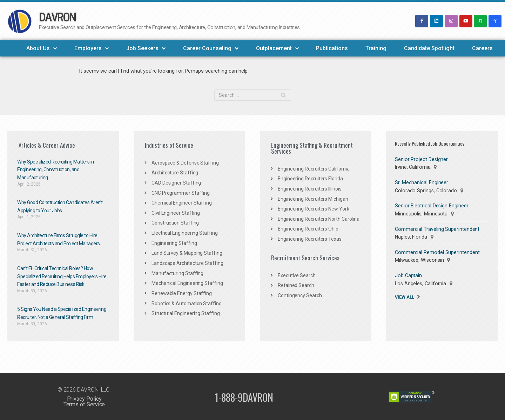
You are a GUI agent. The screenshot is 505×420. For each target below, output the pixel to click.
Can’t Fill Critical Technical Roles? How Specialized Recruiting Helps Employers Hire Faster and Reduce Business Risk (62, 276)
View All (405, 296)
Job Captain (408, 274)
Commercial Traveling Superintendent (437, 228)
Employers (92, 48)
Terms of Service (84, 403)
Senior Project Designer (421, 159)
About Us (42, 48)
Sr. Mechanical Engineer (421, 182)
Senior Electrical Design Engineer (431, 205)
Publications (332, 48)
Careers (482, 48)
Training (376, 48)
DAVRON (57, 17)
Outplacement (277, 48)
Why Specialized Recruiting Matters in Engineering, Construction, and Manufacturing (56, 169)
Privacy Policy (84, 398)
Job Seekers (146, 48)
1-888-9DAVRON (244, 396)
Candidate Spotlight (429, 48)
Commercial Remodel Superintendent (437, 251)
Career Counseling (211, 48)
